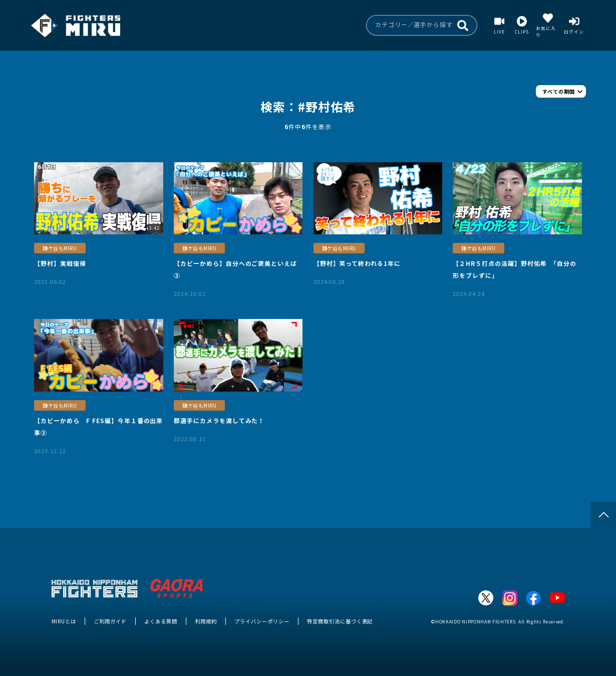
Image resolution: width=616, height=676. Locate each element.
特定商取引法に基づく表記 (340, 621)
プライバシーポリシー (262, 621)
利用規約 (206, 621)
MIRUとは (64, 621)
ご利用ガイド (110, 621)
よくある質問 (161, 621)
